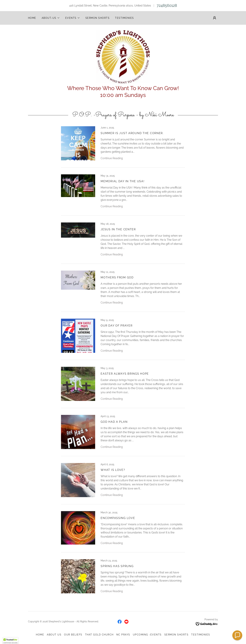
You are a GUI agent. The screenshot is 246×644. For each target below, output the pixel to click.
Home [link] (32, 18)
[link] (123, 57)
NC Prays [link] (123, 636)
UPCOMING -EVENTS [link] (147, 636)
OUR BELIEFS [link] (73, 636)
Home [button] (40, 636)
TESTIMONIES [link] (124, 18)
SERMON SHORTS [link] (97, 18)
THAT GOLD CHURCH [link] (99, 636)
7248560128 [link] (167, 5)
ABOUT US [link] (54, 636)
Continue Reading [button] (112, 159)
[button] (51, 18)
